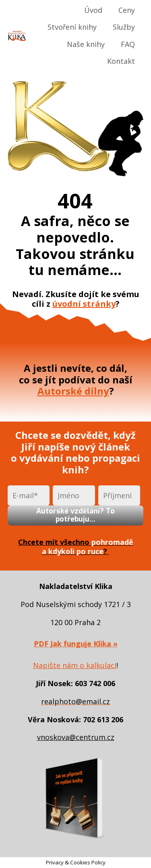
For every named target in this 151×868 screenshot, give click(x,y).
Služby (124, 27)
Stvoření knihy (72, 27)
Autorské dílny (73, 391)
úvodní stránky (84, 304)
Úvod (93, 10)
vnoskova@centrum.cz (76, 737)
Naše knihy (86, 44)
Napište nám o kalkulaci (75, 665)
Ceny (127, 10)
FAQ (128, 44)
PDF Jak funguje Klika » (76, 644)
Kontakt (121, 61)
